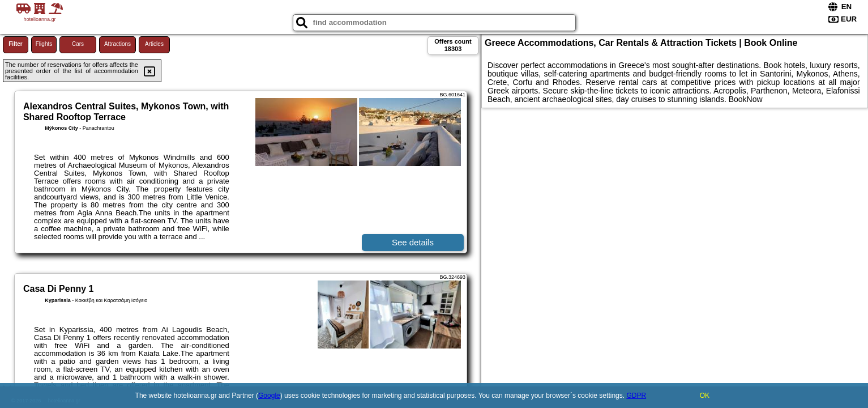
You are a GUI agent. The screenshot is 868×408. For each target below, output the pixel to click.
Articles (154, 44)
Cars (78, 44)
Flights (44, 44)
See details (413, 242)
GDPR (636, 396)
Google (269, 396)
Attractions (117, 44)
